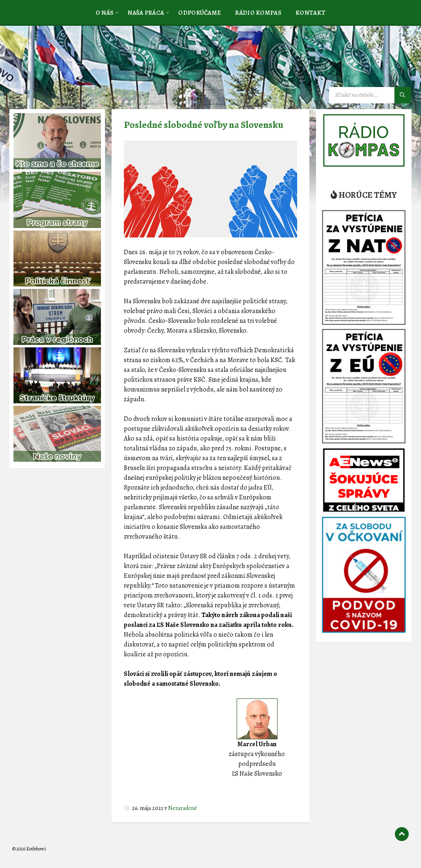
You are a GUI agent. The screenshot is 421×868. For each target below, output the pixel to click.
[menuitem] (105, 12)
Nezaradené (183, 808)
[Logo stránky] (74, 67)
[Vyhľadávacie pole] (370, 95)
